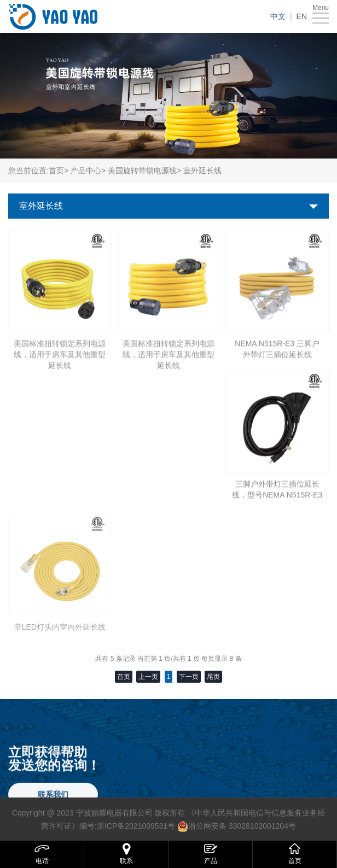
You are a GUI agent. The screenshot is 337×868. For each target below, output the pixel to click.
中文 (278, 16)
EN (302, 16)
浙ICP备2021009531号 (136, 826)
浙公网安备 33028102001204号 (242, 826)
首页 (56, 171)
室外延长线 (41, 206)
